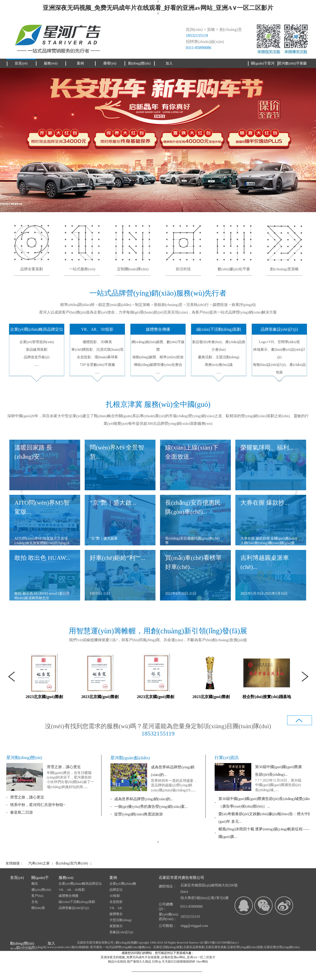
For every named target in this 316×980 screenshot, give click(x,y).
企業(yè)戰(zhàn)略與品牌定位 (80, 884)
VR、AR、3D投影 (72, 890)
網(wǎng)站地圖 (126, 943)
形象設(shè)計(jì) (121, 932)
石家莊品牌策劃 (194, 947)
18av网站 (202, 962)
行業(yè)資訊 (227, 758)
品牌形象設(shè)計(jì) (74, 908)
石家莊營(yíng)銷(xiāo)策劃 (245, 947)
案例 (113, 878)
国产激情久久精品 (139, 962)
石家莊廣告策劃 (216, 947)
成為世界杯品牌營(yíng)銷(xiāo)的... (144, 799)
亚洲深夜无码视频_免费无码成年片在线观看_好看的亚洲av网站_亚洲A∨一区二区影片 (158, 8)
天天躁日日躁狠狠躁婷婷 (178, 962)
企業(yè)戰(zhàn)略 (123, 884)
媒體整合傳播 (69, 896)
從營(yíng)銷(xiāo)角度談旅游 (139, 814)
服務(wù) (66, 878)
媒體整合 (116, 914)
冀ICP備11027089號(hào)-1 (222, 943)
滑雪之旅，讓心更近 (64, 767)
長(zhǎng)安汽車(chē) (72, 863)
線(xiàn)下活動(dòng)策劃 (77, 902)
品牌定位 (116, 890)
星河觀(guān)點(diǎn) (130, 758)
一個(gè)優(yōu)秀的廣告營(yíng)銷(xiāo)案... (151, 807)
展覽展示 (116, 926)
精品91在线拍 (117, 962)
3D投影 (115, 896)
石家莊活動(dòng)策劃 (168, 947)
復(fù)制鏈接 (80, 947)
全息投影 (116, 902)
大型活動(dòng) (120, 920)
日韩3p (156, 962)
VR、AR (116, 908)
